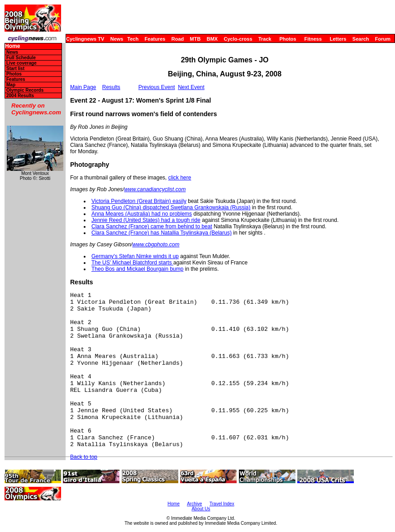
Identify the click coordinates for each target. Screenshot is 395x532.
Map (11, 85)
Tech (133, 39)
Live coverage (21, 63)
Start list (15, 68)
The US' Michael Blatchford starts (132, 263)
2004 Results (20, 96)
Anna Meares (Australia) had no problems (142, 214)
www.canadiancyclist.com (155, 189)
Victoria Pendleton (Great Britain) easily (139, 201)
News (117, 39)
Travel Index (222, 504)
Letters (338, 39)
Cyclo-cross (238, 39)
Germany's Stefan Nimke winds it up (135, 256)
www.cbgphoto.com (156, 245)
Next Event (191, 87)
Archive (194, 504)
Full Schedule (21, 58)
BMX (212, 39)
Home (12, 46)
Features (155, 39)
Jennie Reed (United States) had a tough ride (146, 220)
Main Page (83, 87)
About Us (201, 509)
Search (361, 39)
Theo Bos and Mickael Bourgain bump (137, 269)
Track (265, 39)
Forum (383, 39)
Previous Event (157, 87)
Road (178, 39)
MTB (195, 39)
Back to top (84, 457)
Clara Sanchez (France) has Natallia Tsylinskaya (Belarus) (162, 233)
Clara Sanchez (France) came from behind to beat (152, 226)
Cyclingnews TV (85, 39)
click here (180, 178)
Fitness (313, 39)
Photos (288, 39)
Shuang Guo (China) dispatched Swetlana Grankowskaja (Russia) (171, 207)
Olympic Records (25, 90)
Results (111, 87)
